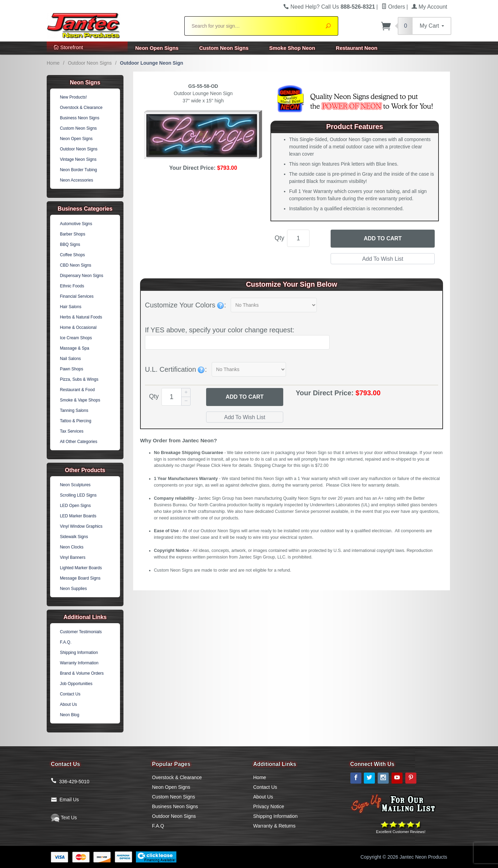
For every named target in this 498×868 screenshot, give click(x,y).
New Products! (73, 97)
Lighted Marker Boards (81, 568)
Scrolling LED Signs (78, 495)
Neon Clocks (72, 547)
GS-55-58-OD (203, 86)
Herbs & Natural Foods (81, 317)
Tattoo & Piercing (76, 421)
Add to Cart (383, 238)
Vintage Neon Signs (78, 159)
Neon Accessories (76, 180)
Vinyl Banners (73, 557)
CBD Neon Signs (76, 265)
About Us (68, 704)
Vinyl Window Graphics (81, 526)
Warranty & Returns (274, 826)
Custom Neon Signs (224, 48)
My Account (429, 7)
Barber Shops (72, 234)
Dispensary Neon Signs (81, 276)
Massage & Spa (75, 348)
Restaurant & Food (77, 390)
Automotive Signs (76, 224)
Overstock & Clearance (81, 108)
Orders (393, 7)
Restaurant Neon (357, 48)
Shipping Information (79, 653)
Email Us (69, 800)
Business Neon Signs (80, 118)
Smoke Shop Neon (292, 48)
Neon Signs (85, 82)
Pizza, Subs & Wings (79, 379)
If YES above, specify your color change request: (220, 330)
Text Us (64, 818)
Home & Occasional (78, 327)
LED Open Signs (75, 506)
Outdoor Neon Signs (90, 63)
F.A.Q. (66, 642)
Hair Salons (71, 307)
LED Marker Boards (78, 516)
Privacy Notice (269, 806)
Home (53, 63)
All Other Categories (79, 442)
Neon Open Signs (157, 48)
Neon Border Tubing (78, 170)
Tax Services (72, 431)
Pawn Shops (71, 369)
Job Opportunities (76, 684)
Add (245, 397)
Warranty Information (79, 663)
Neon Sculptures (75, 485)
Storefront (68, 47)
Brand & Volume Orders (82, 673)
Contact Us (70, 694)
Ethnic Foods (72, 286)
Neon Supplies (73, 589)
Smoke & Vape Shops (80, 400)
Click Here (221, 465)
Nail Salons (70, 359)
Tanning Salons (74, 410)
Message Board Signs (80, 578)
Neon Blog (70, 715)
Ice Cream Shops (76, 338)
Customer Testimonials (81, 632)
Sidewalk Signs (74, 537)
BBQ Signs (70, 244)
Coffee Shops (72, 255)
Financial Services (77, 296)
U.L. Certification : (176, 369)
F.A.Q (158, 826)
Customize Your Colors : (186, 305)
